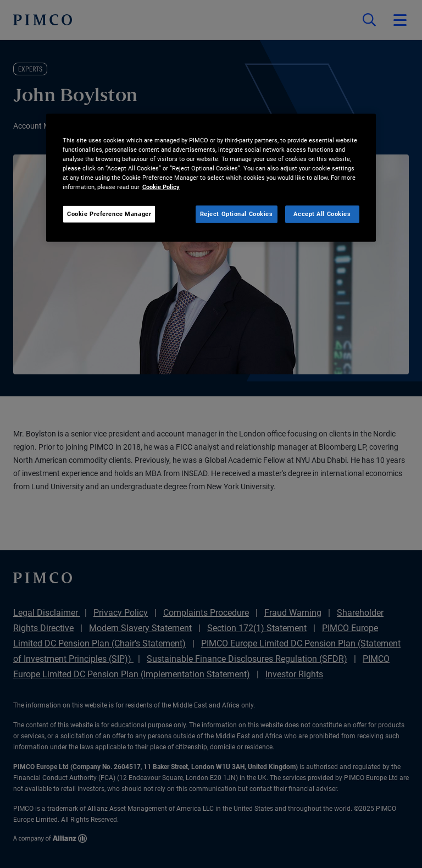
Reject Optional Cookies (237, 214)
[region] (211, 178)
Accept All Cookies (322, 214)
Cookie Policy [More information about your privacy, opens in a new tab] (161, 187)
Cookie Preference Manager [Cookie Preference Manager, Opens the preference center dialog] (109, 214)
